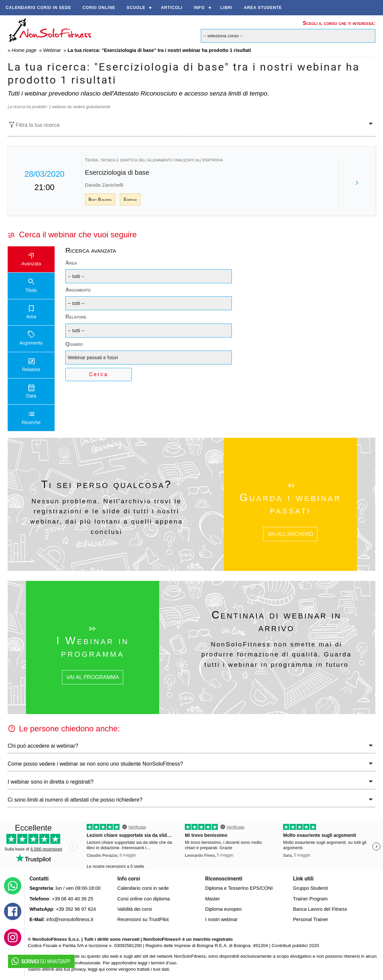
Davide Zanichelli (104, 185)
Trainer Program (310, 899)
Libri (226, 8)
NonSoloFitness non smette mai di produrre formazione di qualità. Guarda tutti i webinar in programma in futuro (277, 654)
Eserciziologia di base (117, 172)
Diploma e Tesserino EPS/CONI (239, 888)
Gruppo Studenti (311, 888)
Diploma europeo (223, 909)
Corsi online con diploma (144, 899)
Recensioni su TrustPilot (143, 919)
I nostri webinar (221, 919)
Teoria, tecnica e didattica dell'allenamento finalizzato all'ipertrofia (154, 160)
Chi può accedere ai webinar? (43, 746)
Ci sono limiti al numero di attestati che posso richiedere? (75, 800)
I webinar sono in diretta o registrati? (51, 782)
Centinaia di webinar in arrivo (276, 621)
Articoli (172, 8)
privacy (78, 969)
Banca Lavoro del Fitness (320, 909)
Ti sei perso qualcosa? (106, 484)
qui (102, 969)
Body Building (100, 199)
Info (199, 8)
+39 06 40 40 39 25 (72, 899)
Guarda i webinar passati (290, 504)
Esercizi (130, 199)
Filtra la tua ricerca (34, 125)
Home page (24, 50)
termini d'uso (164, 963)
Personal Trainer (311, 919)
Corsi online (99, 8)
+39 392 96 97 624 (76, 909)
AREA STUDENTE (263, 8)
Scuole (136, 8)
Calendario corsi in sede (38, 8)
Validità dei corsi (135, 909)
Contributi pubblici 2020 (295, 946)
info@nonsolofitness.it (70, 919)
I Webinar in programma (93, 647)
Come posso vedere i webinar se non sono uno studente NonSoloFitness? (95, 764)
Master (212, 899)
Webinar (52, 50)
